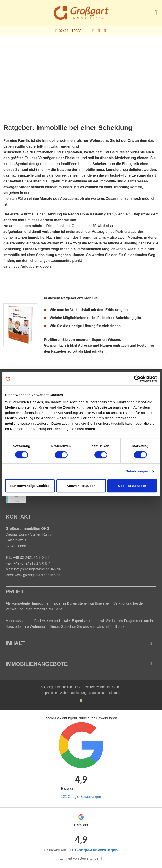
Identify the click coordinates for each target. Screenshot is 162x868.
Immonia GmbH (110, 687)
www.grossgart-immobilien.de (38, 575)
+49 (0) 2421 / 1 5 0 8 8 (31, 558)
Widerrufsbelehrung (73, 693)
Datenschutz (98, 693)
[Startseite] (81, 13)
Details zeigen (137, 471)
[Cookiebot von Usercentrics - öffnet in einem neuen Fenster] (137, 379)
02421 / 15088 (70, 31)
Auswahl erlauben (81, 486)
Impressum (49, 693)
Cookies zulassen (132, 486)
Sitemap (115, 693)
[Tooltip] (119, 718)
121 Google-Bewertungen (81, 797)
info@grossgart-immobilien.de (37, 569)
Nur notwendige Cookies (30, 486)
